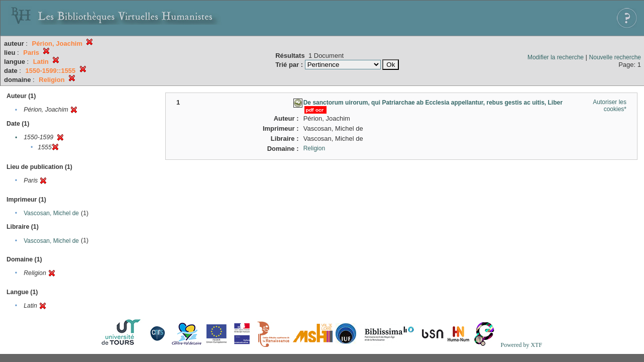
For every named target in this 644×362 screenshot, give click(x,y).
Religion (314, 148)
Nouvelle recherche (615, 57)
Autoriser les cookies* (610, 106)
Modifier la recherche (556, 57)
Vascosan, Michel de (51, 213)
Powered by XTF (521, 345)
